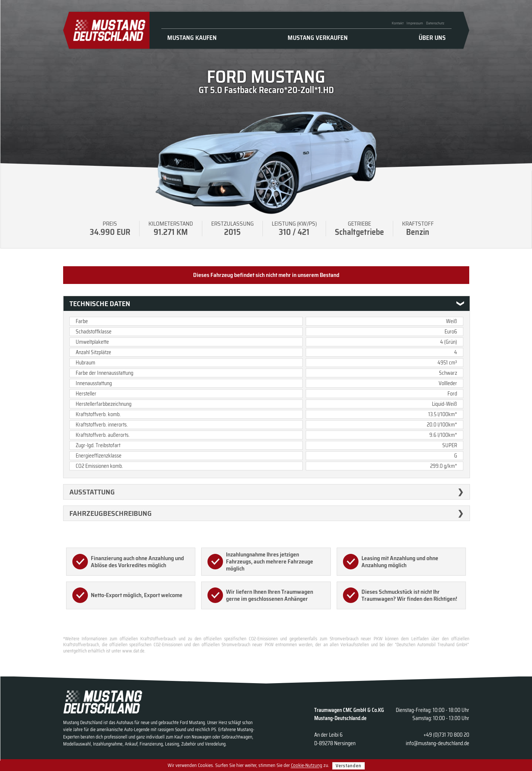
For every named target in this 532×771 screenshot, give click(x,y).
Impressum (415, 23)
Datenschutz (435, 23)
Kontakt (398, 23)
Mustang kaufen (192, 38)
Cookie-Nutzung (307, 766)
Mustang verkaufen (318, 38)
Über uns (432, 38)
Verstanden (349, 766)
